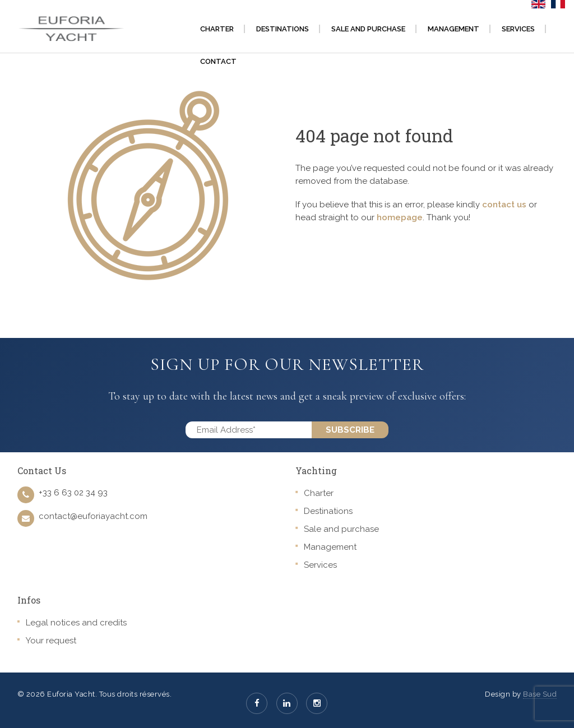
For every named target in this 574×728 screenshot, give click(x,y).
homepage (400, 217)
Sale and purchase (341, 529)
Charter (319, 493)
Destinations (328, 511)
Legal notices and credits (76, 623)
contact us (504, 205)
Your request (51, 641)
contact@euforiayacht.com (93, 516)
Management (330, 547)
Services (320, 565)
